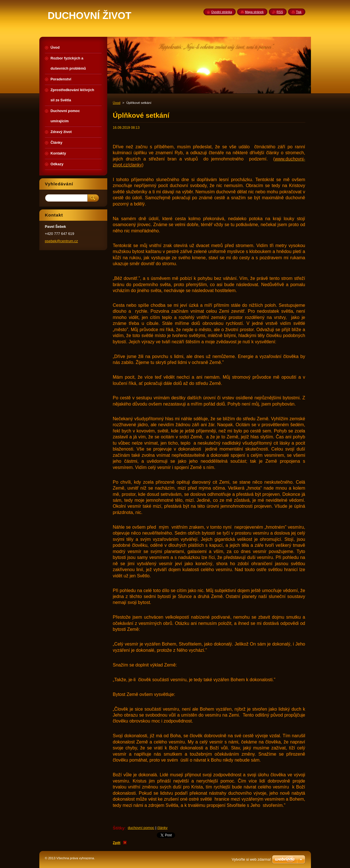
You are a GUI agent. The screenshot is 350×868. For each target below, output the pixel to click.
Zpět (117, 843)
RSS (280, 12)
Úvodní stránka (222, 12)
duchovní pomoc (141, 828)
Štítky (119, 828)
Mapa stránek (254, 12)
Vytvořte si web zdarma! (251, 859)
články (162, 828)
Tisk (299, 12)
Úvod (117, 103)
